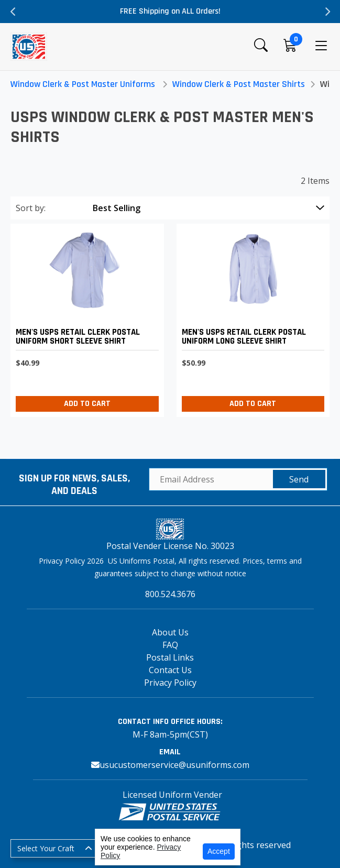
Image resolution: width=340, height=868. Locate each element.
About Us (170, 632)
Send (299, 479)
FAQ (170, 645)
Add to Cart (87, 404)
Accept (219, 851)
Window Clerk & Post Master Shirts (239, 84)
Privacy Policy (170, 683)
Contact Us (170, 670)
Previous (13, 12)
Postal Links (170, 657)
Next (327, 12)
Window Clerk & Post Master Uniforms (83, 84)
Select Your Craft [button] (46, 848)
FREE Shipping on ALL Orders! (170, 11)
